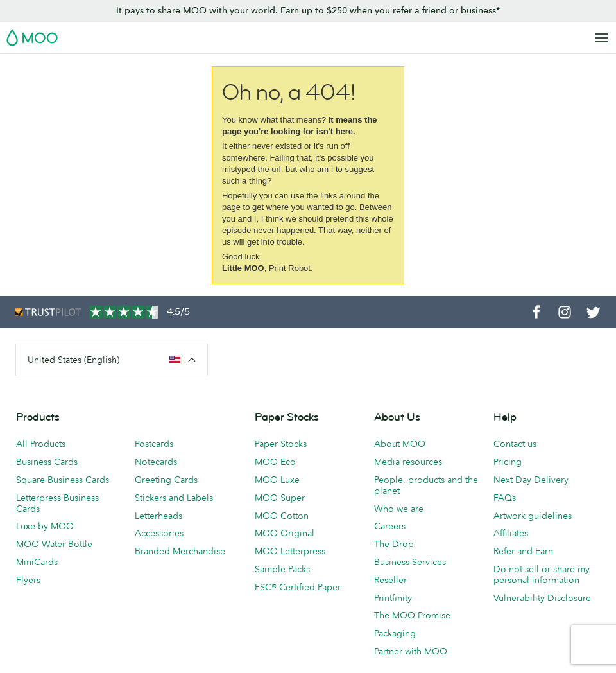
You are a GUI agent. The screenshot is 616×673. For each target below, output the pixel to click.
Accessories (159, 533)
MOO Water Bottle (54, 544)
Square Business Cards (63, 480)
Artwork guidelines (533, 516)
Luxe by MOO (45, 526)
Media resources (408, 462)
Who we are (399, 509)
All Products (41, 444)
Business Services (410, 562)
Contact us (515, 444)
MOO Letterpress (290, 551)
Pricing (508, 462)
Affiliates (511, 533)
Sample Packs (282, 569)
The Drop (394, 544)
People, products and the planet (426, 485)
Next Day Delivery (531, 480)
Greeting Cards (166, 480)
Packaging (395, 633)
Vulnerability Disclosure (542, 598)
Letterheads (158, 516)
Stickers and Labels (174, 498)
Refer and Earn (523, 551)
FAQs (505, 498)
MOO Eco (275, 462)
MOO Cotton (282, 516)
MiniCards (37, 562)
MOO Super (280, 498)
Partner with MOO (411, 651)
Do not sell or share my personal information (542, 574)
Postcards (154, 444)
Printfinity (393, 598)
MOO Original (285, 533)
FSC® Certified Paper (298, 587)
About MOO (400, 444)
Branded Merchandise (180, 551)
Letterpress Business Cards (57, 503)
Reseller (390, 580)
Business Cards (47, 462)
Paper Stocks (281, 444)
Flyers (28, 580)
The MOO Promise (412, 615)
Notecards (156, 462)
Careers (390, 526)
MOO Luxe (277, 480)
